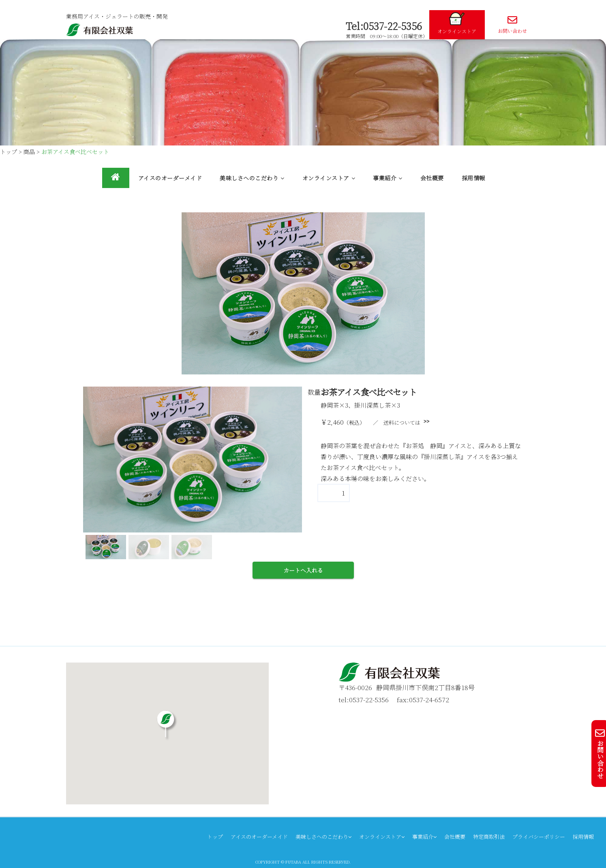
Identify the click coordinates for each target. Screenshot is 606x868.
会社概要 (432, 178)
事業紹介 (388, 178)
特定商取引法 (489, 837)
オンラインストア (457, 23)
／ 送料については (397, 422)
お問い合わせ (513, 25)
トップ (215, 837)
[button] (106, 547)
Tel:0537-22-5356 (384, 26)
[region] (193, 474)
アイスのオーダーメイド (170, 178)
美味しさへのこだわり (252, 178)
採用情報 (473, 178)
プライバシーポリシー (539, 837)
